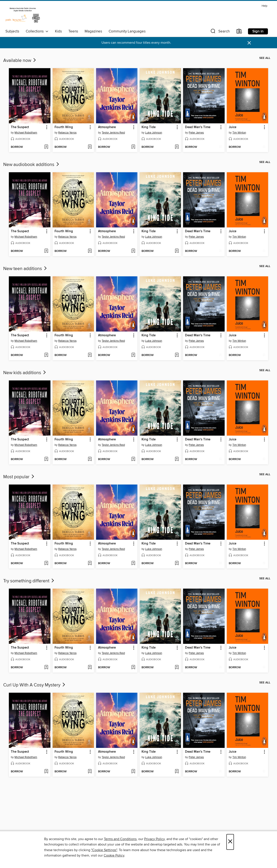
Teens (73, 31)
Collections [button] (37, 31)
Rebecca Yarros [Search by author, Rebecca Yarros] (67, 133)
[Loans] (239, 32)
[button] (220, 32)
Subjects (12, 31)
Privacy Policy (154, 839)
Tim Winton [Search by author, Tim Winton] (239, 133)
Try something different (29, 581)
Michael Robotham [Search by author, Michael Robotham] (26, 133)
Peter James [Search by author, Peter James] (196, 133)
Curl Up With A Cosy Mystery (35, 685)
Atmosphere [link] (107, 127)
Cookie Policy (114, 855)
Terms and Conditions (120, 839)
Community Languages (127, 31)
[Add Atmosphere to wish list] (133, 147)
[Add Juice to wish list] (264, 147)
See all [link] (265, 58)
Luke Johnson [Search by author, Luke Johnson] (154, 133)
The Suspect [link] (20, 127)
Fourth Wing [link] (64, 127)
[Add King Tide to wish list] (177, 147)
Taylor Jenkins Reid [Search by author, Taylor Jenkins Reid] (113, 133)
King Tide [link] (149, 127)
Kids (58, 31)
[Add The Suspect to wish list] (46, 147)
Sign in (258, 31)
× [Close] (230, 842)
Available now (20, 61)
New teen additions (25, 269)
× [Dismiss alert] (249, 43)
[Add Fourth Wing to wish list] (90, 147)
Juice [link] (233, 127)
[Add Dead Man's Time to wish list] (220, 147)
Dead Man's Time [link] (198, 127)
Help (264, 6)
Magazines (93, 31)
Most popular (19, 477)
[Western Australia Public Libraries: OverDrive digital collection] (23, 15)
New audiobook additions (32, 165)
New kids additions (25, 373)
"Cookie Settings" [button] (104, 850)
